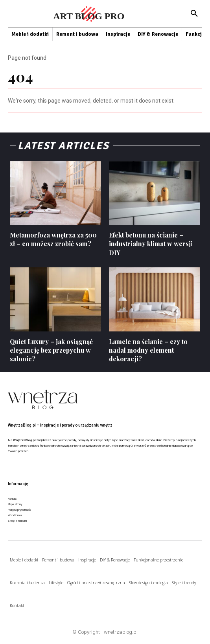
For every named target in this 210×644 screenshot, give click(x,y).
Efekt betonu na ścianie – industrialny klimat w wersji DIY (151, 244)
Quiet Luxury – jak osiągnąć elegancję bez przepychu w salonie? (51, 350)
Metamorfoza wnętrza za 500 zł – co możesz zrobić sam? (53, 239)
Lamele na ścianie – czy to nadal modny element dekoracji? (148, 350)
